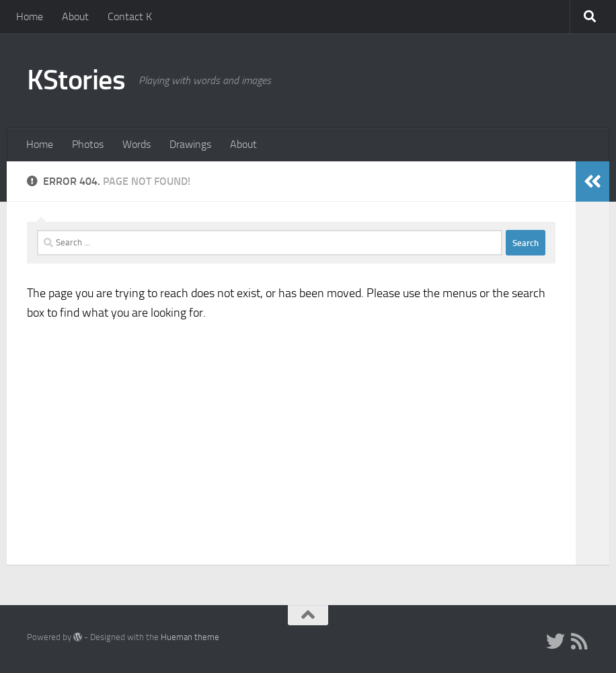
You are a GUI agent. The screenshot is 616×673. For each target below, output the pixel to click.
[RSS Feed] (580, 641)
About (75, 16)
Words (137, 144)
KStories (76, 80)
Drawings (190, 144)
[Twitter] (555, 641)
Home (30, 16)
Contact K (130, 16)
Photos (88, 144)
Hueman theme (190, 637)
